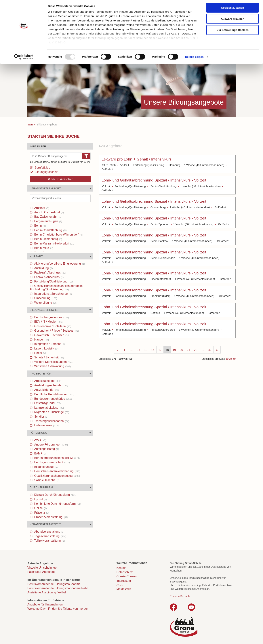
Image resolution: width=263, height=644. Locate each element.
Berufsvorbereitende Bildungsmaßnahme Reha (58, 588)
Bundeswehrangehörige (53, 399)
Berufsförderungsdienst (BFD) (57, 458)
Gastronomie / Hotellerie (52, 326)
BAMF (40, 453)
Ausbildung (43, 268)
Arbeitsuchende (47, 381)
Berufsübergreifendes (51, 317)
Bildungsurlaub (45, 467)
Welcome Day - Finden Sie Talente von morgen (58, 609)
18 (167, 350)
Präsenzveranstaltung (51, 517)
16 (153, 350)
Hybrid (40, 499)
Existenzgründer (47, 403)
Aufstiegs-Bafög (46, 449)
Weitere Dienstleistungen (53, 362)
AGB (120, 585)
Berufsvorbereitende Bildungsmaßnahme (54, 584)
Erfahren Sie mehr (180, 596)
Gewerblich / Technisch (52, 335)
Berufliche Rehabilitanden (54, 394)
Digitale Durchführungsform (55, 495)
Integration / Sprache (49, 344)
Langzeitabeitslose (49, 408)
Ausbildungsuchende (51, 385)
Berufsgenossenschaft (52, 462)
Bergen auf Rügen (48, 221)
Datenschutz (125, 572)
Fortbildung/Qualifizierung (54, 281)
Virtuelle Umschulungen (43, 568)
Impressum (124, 581)
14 (139, 350)
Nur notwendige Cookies (232, 31)
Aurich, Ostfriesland (49, 212)
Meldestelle (124, 589)
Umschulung (45, 298)
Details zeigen (194, 58)
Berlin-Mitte (43, 248)
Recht (40, 353)
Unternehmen (46, 425)
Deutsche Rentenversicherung (57, 471)
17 (160, 350)
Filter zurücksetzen (61, 179)
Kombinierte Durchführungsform (57, 504)
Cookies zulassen (232, 9)
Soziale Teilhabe (46, 480)
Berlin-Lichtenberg (48, 239)
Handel (41, 340)
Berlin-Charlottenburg (50, 230)
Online (40, 508)
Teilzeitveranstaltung (49, 541)
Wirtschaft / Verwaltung (52, 366)
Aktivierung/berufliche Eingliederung (59, 264)
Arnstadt (41, 208)
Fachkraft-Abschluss (50, 273)
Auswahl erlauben (232, 20)
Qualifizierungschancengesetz (57, 476)
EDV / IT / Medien (48, 322)
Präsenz (41, 513)
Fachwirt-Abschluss (48, 277)
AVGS (40, 440)
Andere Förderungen (51, 445)
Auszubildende (46, 390)
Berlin (40, 226)
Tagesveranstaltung (50, 536)
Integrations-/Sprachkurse (53, 294)
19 (174, 350)
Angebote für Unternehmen (45, 604)
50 (234, 359)
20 (181, 350)
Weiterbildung (45, 303)
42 (210, 350)
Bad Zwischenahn (47, 217)
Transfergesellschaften (51, 421)
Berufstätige (42, 168)
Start (30, 125)
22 (196, 350)
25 (231, 359)
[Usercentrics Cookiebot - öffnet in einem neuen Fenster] (24, 58)
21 (188, 350)
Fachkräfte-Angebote (41, 572)
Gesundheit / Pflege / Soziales (56, 331)
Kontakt (121, 568)
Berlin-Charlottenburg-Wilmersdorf (58, 235)
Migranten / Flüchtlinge (51, 412)
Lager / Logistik (46, 348)
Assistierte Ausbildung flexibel (47, 592)
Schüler (41, 417)
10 (227, 359)
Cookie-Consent (127, 576)
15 (146, 350)
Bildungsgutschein (46, 172)
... (131, 350)
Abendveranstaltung (49, 532)
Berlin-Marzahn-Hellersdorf (54, 243)
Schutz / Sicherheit (49, 357)
